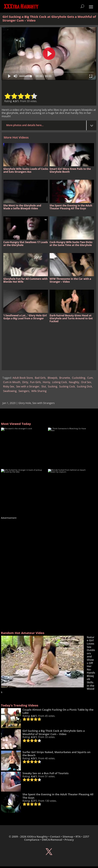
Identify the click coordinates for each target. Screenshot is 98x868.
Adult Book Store (23, 378)
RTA (78, 837)
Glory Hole (25, 403)
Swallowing (10, 391)
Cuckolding (79, 378)
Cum (90, 378)
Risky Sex (9, 386)
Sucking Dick (84, 386)
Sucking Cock (67, 386)
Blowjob (52, 378)
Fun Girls (36, 382)
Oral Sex (86, 382)
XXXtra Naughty (37, 837)
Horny (47, 382)
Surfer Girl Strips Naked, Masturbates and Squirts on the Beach (57, 754)
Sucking (53, 386)
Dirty (25, 382)
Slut (44, 386)
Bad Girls (40, 378)
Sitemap (68, 837)
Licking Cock (59, 382)
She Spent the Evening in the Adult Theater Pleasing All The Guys (58, 796)
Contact (55, 837)
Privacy (69, 840)
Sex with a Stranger (28, 386)
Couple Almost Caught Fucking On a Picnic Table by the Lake (58, 711)
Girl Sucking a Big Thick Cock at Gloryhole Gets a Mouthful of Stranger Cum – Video (54, 732)
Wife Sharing (39, 391)
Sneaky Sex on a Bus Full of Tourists (46, 773)
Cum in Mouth (12, 382)
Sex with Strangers (43, 403)
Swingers (24, 391)
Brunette (65, 378)
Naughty (74, 382)
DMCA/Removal (52, 840)
